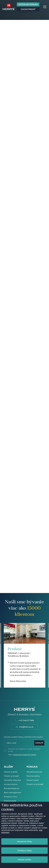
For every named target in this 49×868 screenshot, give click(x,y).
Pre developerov (12, 788)
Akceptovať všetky (24, 842)
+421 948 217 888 (26, 720)
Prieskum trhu (10, 797)
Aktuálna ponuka (34, 772)
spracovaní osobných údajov (25, 755)
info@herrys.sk (26, 727)
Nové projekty (33, 776)
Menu (45, 7)
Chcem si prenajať (35, 784)
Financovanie (10, 801)
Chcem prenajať (11, 776)
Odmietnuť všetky (25, 851)
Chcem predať (11, 772)
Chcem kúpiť (32, 780)
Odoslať (39, 743)
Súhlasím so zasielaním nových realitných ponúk (24, 750)
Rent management (13, 793)
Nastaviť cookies (24, 860)
